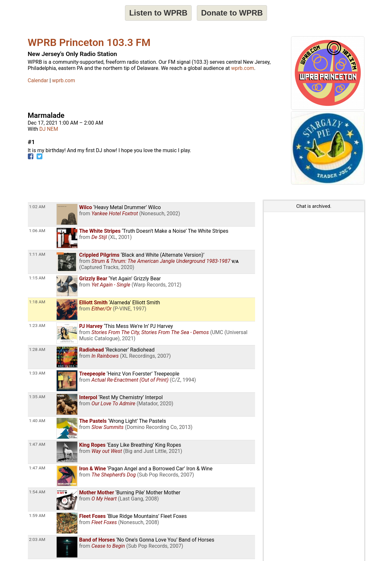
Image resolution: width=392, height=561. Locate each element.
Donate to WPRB (232, 13)
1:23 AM (37, 325)
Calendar (38, 80)
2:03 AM (37, 539)
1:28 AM (37, 349)
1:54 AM (37, 492)
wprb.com (243, 68)
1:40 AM (37, 421)
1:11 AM (37, 254)
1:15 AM (37, 278)
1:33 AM (37, 373)
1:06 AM (37, 230)
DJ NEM (49, 129)
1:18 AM (37, 302)
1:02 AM (37, 207)
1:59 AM (37, 515)
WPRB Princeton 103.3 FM (89, 42)
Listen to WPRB (158, 13)
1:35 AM (37, 397)
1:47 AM (37, 444)
